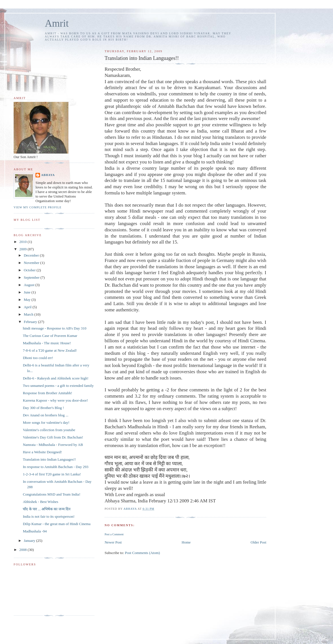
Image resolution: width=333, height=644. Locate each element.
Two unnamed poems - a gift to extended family (58, 386)
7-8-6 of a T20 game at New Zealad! (50, 350)
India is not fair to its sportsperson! (49, 516)
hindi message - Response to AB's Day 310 (55, 328)
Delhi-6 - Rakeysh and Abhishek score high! (55, 378)
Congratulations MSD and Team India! (51, 494)
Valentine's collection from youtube (49, 430)
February (31, 322)
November (32, 263)
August (30, 285)
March (29, 314)
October (30, 270)
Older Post (258, 542)
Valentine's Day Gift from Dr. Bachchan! (53, 437)
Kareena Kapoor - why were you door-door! (55, 400)
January (30, 541)
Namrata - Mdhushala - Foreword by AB (53, 445)
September (32, 277)
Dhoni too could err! (38, 358)
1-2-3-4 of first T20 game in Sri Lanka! (52, 474)
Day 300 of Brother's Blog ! (43, 408)
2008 (23, 550)
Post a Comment (114, 534)
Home (186, 542)
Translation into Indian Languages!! (49, 459)
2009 (23, 249)
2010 (23, 242)
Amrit (57, 23)
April (28, 307)
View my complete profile (38, 207)
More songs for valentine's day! (46, 422)
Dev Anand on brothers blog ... (45, 415)
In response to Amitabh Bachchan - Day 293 (55, 467)
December (32, 255)
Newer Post (113, 542)
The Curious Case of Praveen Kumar (50, 336)
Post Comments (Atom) (143, 553)
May (28, 300)
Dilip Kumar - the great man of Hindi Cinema (56, 524)
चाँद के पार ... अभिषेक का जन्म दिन (47, 509)
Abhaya (48, 175)
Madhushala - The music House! (47, 343)
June (28, 292)
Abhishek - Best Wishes (40, 502)
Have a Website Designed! (42, 452)
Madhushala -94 (35, 531)
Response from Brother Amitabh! (47, 393)
